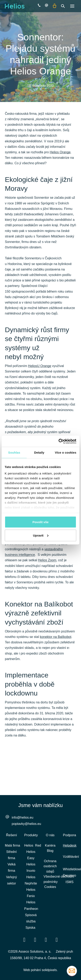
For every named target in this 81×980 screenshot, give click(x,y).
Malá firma (13, 845)
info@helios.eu (23, 817)
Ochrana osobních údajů (50, 866)
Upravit (41, 535)
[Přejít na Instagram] (57, 940)
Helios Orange (60, 152)
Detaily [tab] (39, 452)
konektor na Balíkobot (56, 637)
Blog (50, 851)
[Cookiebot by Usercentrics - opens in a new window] (59, 441)
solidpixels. (50, 970)
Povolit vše (40, 522)
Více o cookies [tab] (66, 452)
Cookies (50, 887)
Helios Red (33, 845)
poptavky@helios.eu (26, 824)
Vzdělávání (71, 857)
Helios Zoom (47, 560)
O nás (50, 835)
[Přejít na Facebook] (24, 940)
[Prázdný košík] (55, 6)
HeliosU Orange (40, 366)
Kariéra (50, 845)
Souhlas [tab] (14, 452)
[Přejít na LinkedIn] (35, 940)
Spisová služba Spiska (31, 921)
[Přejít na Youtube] (46, 940)
